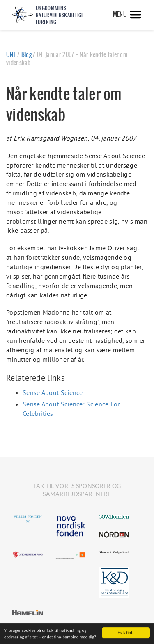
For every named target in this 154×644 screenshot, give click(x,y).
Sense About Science (53, 392)
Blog (26, 54)
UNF (11, 54)
